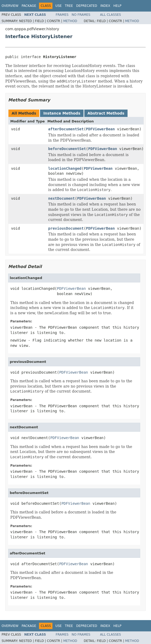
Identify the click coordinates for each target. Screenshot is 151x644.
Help (117, 6)
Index (105, 6)
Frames (62, 15)
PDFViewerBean (100, 129)
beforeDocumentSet (67, 149)
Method (70, 21)
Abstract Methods (106, 113)
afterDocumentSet (66, 129)
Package (29, 6)
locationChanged (65, 168)
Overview (10, 6)
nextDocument (62, 198)
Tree (69, 6)
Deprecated (87, 6)
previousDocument (66, 228)
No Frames (81, 15)
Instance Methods (62, 113)
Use (59, 6)
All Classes (111, 15)
